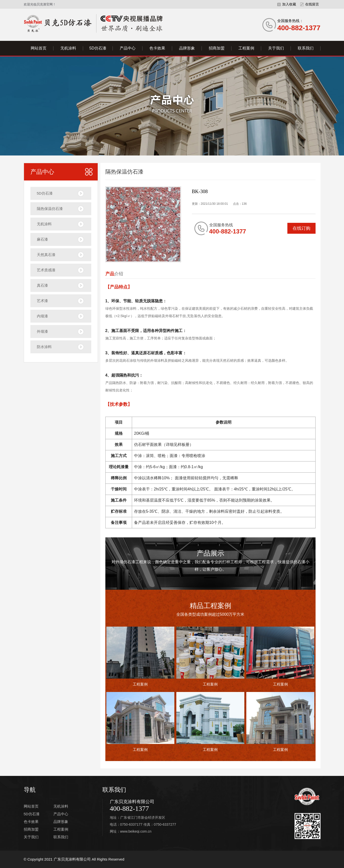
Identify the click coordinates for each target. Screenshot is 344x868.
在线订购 (301, 228)
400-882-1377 (129, 808)
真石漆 (42, 285)
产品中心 (128, 48)
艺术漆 (42, 301)
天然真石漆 (46, 255)
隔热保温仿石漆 (50, 209)
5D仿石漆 (98, 48)
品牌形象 (187, 48)
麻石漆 (42, 239)
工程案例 (246, 48)
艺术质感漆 (46, 270)
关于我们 (276, 48)
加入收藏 (289, 4)
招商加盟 (217, 48)
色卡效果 (157, 48)
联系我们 (306, 48)
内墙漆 (42, 316)
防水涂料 (44, 347)
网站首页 (39, 48)
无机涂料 (68, 48)
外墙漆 (42, 331)
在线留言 (312, 4)
